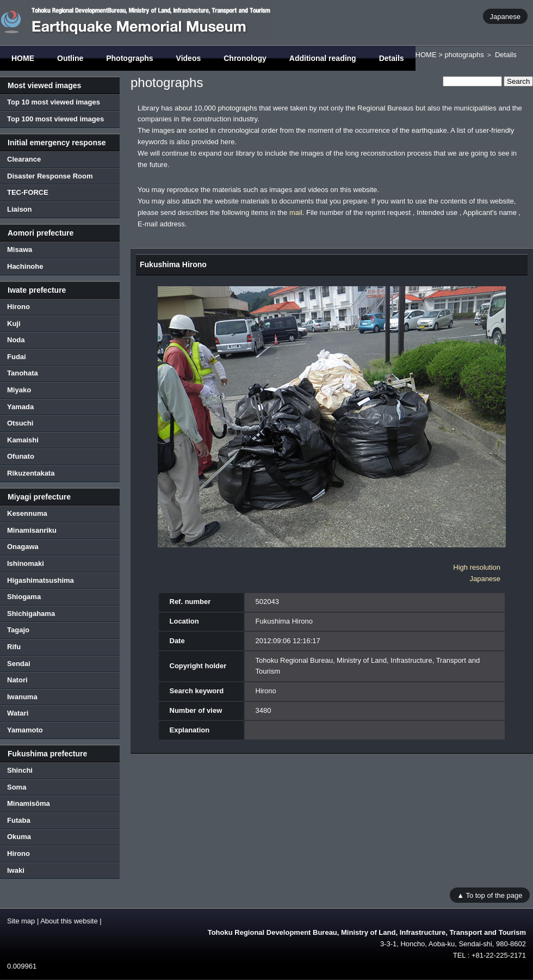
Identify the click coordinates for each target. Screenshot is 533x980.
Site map (21, 921)
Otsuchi (20, 423)
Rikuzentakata (31, 473)
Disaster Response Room (50, 176)
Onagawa (23, 547)
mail (296, 212)
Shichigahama (31, 614)
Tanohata (23, 373)
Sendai (19, 664)
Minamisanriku (32, 530)
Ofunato (21, 456)
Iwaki (16, 870)
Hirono (18, 307)
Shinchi (20, 770)
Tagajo (18, 630)
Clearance (24, 159)
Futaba (19, 820)
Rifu (14, 647)
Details (392, 58)
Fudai (17, 357)
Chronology (245, 58)
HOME (23, 58)
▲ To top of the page (489, 895)
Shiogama (24, 597)
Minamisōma (29, 803)
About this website (69, 921)
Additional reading (323, 58)
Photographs (129, 58)
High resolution (477, 567)
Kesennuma (27, 513)
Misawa (20, 249)
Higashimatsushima (41, 580)
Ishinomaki (26, 563)
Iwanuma (22, 697)
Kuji (14, 323)
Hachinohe (25, 266)
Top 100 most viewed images (55, 119)
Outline (70, 58)
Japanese (505, 16)
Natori (17, 680)
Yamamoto (25, 730)
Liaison (20, 209)
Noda (16, 340)
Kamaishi (23, 440)
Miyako (19, 390)
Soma (17, 787)
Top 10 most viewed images (54, 102)
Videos (189, 58)
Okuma (19, 837)
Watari (18, 713)
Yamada (20, 407)
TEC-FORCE (28, 192)
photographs (464, 55)
